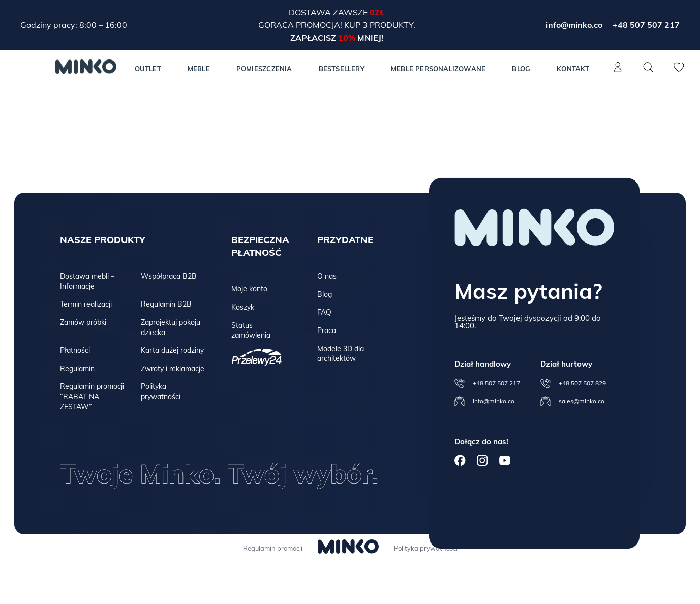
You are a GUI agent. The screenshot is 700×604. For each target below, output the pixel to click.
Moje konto (249, 289)
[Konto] (618, 73)
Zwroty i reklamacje (173, 369)
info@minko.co (574, 25)
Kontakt (573, 69)
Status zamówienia (251, 330)
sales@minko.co (582, 401)
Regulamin (77, 369)
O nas (327, 276)
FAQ (324, 312)
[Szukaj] (649, 67)
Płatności (75, 350)
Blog (521, 69)
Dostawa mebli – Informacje (87, 281)
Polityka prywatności (161, 391)
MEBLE (199, 69)
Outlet (148, 69)
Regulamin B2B (166, 304)
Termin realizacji (86, 304)
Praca (327, 330)
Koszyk (243, 307)
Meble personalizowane (438, 69)
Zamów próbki (83, 322)
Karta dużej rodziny (172, 350)
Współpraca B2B (169, 276)
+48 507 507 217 (646, 25)
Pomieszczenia (264, 69)
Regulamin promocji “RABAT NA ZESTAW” (92, 396)
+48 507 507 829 (582, 383)
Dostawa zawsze (329, 12)
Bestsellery (342, 69)
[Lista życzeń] (679, 73)
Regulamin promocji (271, 548)
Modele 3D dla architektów (341, 354)
